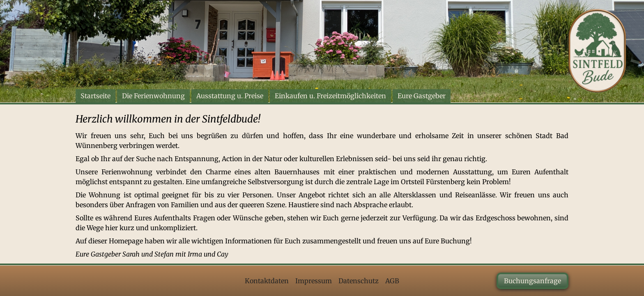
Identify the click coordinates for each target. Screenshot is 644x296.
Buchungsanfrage (532, 281)
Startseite (95, 96)
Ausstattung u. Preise (230, 96)
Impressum (314, 281)
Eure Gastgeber (422, 96)
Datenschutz (359, 281)
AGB (392, 281)
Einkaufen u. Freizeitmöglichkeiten (330, 96)
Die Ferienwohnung (153, 96)
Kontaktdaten (267, 281)
